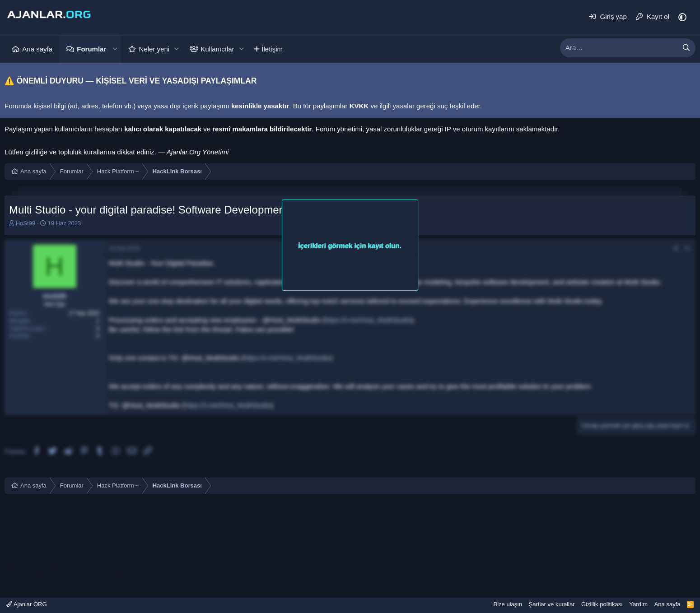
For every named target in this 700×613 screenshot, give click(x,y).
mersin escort (25, 508)
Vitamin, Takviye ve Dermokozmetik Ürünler (70, 574)
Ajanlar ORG (27, 604)
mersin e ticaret (28, 518)
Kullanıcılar (217, 49)
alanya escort (112, 527)
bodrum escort (26, 527)
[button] (115, 49)
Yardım (638, 604)
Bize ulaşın (508, 604)
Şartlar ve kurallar (552, 604)
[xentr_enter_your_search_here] (619, 48)
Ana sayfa (37, 49)
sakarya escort (27, 565)
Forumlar (91, 49)
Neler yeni (154, 49)
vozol (12, 555)
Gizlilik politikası (602, 604)
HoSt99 (26, 223)
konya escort (24, 536)
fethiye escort (70, 527)
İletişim (272, 49)
